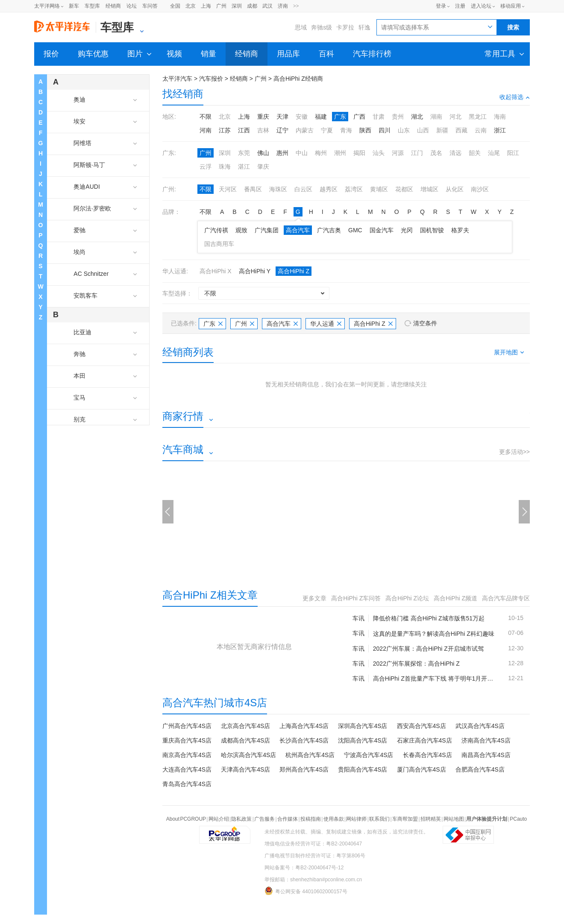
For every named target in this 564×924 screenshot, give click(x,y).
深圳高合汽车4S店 (363, 726)
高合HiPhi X (216, 271)
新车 (74, 6)
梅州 (321, 153)
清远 (455, 153)
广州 (221, 6)
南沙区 (480, 189)
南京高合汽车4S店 (187, 755)
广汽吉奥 (329, 230)
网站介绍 (219, 819)
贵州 (398, 117)
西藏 (461, 130)
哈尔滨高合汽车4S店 (248, 755)
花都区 (404, 189)
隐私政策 (241, 819)
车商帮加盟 (405, 819)
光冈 (407, 230)
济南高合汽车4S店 (486, 740)
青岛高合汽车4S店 (187, 784)
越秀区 (329, 189)
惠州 (282, 153)
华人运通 (326, 324)
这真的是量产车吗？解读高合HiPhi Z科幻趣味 (434, 634)
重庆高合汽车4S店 (187, 740)
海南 (500, 117)
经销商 (113, 6)
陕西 (365, 130)
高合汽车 (298, 230)
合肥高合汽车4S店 (480, 769)
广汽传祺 (216, 230)
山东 (404, 130)
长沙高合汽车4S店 (304, 740)
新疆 (442, 130)
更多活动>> (514, 452)
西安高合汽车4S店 (422, 726)
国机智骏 (432, 230)
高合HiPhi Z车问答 (356, 598)
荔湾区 (354, 189)
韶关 (475, 153)
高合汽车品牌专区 (506, 598)
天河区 (228, 189)
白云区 (303, 189)
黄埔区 (379, 189)
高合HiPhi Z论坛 (407, 598)
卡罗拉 (345, 27)
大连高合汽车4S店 (187, 769)
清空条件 (425, 323)
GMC (355, 230)
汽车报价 (211, 79)
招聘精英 (431, 819)
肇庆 (263, 167)
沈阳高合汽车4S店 (363, 740)
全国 (175, 6)
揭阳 (359, 153)
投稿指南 (311, 819)
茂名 (436, 153)
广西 (359, 117)
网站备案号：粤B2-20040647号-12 (304, 868)
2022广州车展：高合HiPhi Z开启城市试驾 (428, 649)
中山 (302, 153)
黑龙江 (478, 117)
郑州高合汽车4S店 (304, 769)
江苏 (225, 130)
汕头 (379, 153)
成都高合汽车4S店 (245, 740)
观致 (241, 230)
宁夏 (327, 130)
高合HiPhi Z (294, 271)
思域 (301, 27)
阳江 (513, 153)
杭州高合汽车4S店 (310, 755)
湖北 (417, 117)
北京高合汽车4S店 (245, 726)
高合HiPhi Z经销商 (298, 79)
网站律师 (356, 819)
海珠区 (278, 189)
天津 (282, 117)
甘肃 (379, 117)
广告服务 (264, 819)
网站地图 (454, 819)
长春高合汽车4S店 (427, 755)
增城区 (429, 189)
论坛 (132, 6)
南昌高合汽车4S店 (486, 755)
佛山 (263, 153)
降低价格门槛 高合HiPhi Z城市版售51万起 (429, 618)
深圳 (237, 6)
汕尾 (494, 153)
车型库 (92, 6)
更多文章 (314, 598)
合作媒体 (288, 819)
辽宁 (282, 130)
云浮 (206, 167)
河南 (206, 130)
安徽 (302, 117)
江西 (244, 130)
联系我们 (379, 819)
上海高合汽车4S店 (304, 726)
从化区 (455, 189)
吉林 (263, 130)
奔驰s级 (322, 27)
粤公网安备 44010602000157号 (306, 891)
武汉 (267, 6)
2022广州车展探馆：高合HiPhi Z (416, 664)
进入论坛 (481, 6)
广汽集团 (267, 230)
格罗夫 (460, 230)
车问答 (150, 6)
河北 (455, 117)
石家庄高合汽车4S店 (424, 740)
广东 (340, 117)
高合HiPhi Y (255, 271)
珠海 (225, 167)
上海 (206, 6)
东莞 (244, 153)
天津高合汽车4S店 (245, 769)
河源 (398, 153)
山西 (423, 130)
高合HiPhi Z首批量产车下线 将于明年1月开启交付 (434, 678)
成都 (252, 6)
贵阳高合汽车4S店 (363, 769)
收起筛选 (515, 97)
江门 (417, 153)
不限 (206, 117)
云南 (481, 130)
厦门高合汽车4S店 (422, 769)
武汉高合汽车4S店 (480, 726)
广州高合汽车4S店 (187, 726)
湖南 (436, 117)
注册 (460, 6)
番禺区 (253, 189)
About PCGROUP (186, 819)
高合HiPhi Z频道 (455, 598)
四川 (385, 130)
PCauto (518, 819)
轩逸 (364, 27)
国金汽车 (382, 230)
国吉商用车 (219, 244)
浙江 (500, 130)
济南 (283, 6)
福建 (321, 117)
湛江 (244, 167)
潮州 (340, 153)
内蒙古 (305, 130)
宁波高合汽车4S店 (369, 755)
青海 (346, 130)
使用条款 (334, 819)
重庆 (263, 117)
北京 (191, 6)
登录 (441, 6)
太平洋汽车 (177, 79)
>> (296, 6)
